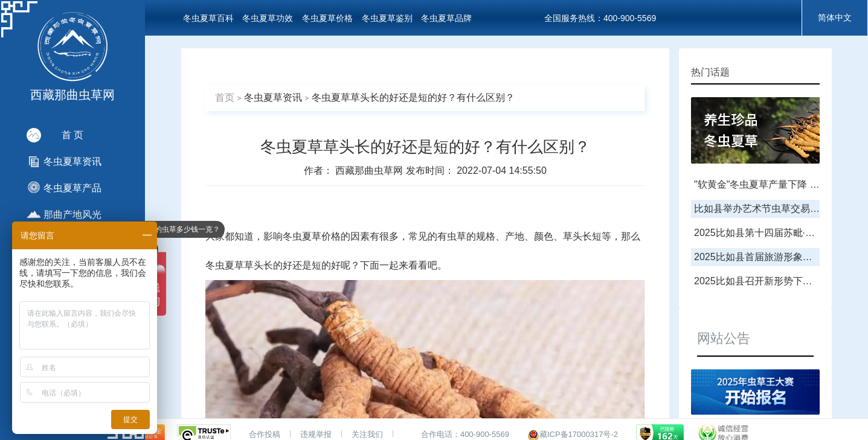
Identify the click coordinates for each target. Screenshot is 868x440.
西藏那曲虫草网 (370, 171)
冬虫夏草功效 (268, 18)
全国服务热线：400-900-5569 (600, 18)
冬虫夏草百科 (208, 18)
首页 (225, 97)
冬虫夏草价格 (327, 18)
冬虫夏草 (302, 236)
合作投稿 (265, 434)
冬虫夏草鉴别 (387, 18)
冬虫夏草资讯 (273, 97)
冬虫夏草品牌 (446, 18)
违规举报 (316, 434)
